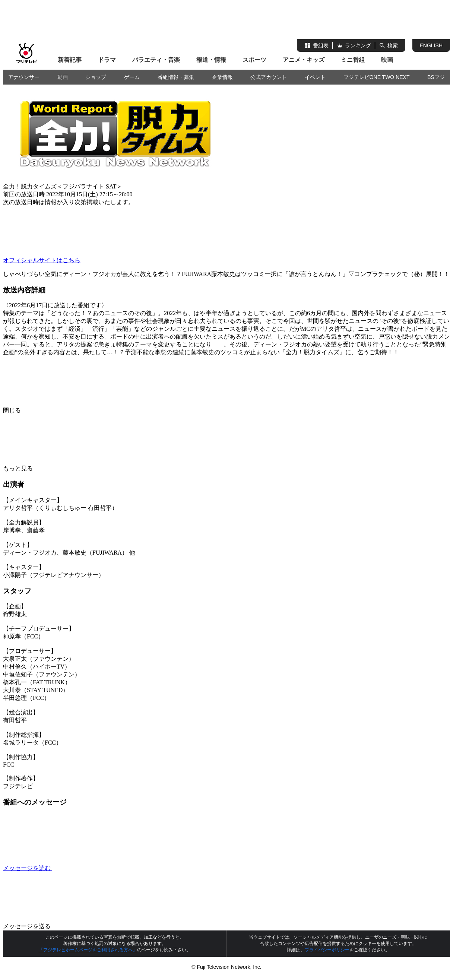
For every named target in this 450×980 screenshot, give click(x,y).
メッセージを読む (83, 868)
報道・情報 (211, 60)
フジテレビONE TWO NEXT (377, 77)
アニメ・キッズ (304, 60)
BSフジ (436, 77)
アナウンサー (24, 77)
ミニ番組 (353, 60)
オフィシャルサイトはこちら (42, 260)
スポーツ (254, 60)
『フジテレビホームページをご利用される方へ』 (88, 950)
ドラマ (107, 60)
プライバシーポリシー (327, 950)
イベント (315, 77)
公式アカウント (269, 77)
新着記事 (70, 60)
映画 (387, 60)
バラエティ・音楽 (156, 60)
